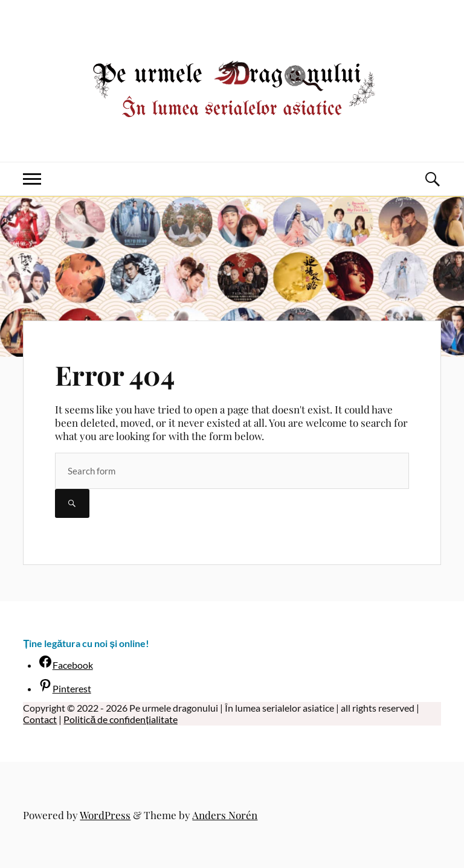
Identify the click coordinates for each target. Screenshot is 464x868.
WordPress (105, 815)
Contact (40, 719)
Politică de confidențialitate (120, 719)
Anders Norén (225, 815)
